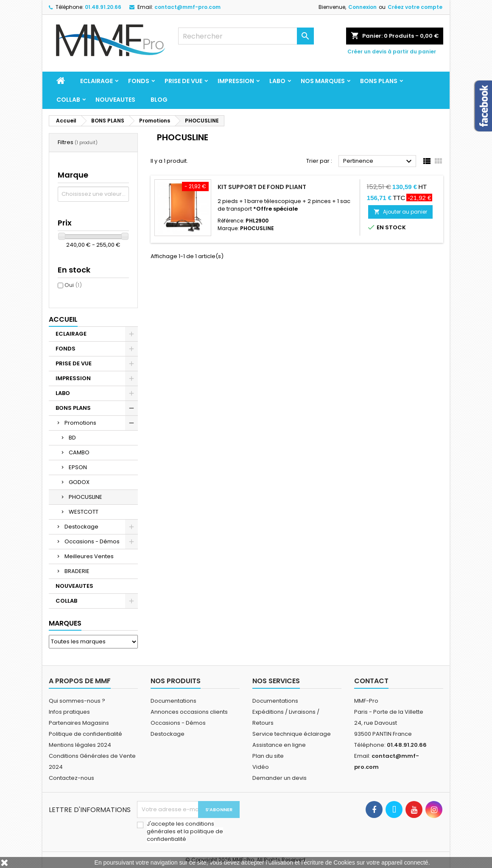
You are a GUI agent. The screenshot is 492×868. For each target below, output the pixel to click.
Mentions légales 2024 (80, 745)
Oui (73, 285)
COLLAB (68, 100)
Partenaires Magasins (79, 723)
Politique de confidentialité (85, 734)
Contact (371, 681)
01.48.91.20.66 (103, 7)
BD (72, 438)
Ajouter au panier (400, 212)
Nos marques (323, 81)
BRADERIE (77, 571)
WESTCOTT (84, 512)
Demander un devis (280, 778)
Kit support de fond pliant (262, 187)
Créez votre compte (415, 7)
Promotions (80, 423)
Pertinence (379, 161)
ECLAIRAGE (96, 81)
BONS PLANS (379, 81)
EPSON (78, 467)
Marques (65, 623)
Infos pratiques (69, 712)
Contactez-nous (71, 778)
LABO (277, 81)
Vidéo (261, 767)
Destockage (81, 527)
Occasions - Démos (92, 541)
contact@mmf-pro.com (187, 7)
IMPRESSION (236, 81)
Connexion (362, 7)
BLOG (159, 100)
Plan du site (268, 756)
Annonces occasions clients (189, 712)
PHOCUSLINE (85, 497)
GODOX (79, 482)
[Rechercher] (246, 36)
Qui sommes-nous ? (77, 701)
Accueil (63, 319)
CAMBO (79, 452)
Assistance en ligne (279, 745)
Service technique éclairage (292, 734)
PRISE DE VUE (183, 81)
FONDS (139, 81)
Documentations (173, 701)
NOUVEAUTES (115, 100)
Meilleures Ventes (89, 556)
